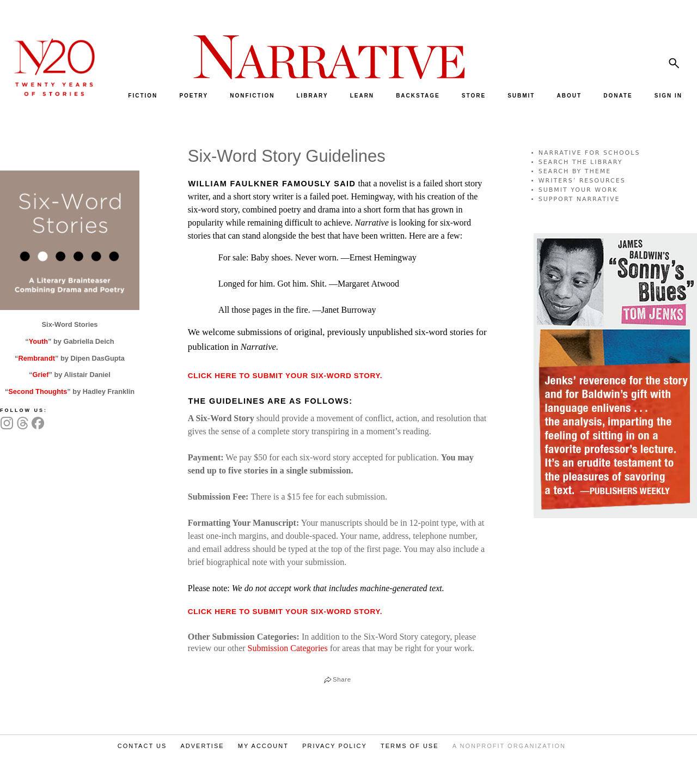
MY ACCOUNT (263, 746)
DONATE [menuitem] (618, 96)
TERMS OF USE (410, 746)
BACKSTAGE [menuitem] (418, 96)
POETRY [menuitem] (194, 96)
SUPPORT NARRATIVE (579, 199)
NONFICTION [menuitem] (252, 96)
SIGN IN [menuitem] (668, 96)
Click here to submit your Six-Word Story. (285, 612)
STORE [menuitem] (474, 96)
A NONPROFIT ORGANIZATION (509, 746)
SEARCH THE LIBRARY (581, 162)
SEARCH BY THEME (575, 171)
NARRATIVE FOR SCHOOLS (589, 153)
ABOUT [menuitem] (570, 96)
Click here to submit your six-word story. (285, 376)
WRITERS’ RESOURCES (582, 181)
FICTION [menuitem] (143, 96)
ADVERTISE (202, 746)
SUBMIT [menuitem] (521, 96)
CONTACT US (142, 746)
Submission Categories (288, 648)
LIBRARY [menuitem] (312, 96)
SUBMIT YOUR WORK (578, 190)
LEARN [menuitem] (362, 96)
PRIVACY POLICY (335, 746)
